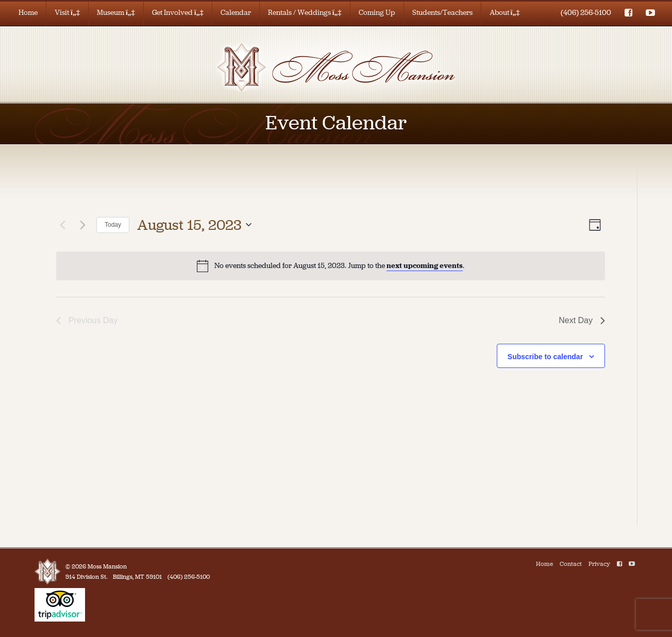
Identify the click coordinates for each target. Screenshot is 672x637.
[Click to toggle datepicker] (194, 225)
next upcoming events (425, 266)
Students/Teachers (442, 13)
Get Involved (178, 13)
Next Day (582, 320)
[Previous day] (62, 225)
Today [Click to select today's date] (113, 225)
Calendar (236, 13)
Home (28, 13)
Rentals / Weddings (305, 13)
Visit (67, 13)
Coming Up (377, 13)
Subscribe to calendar (545, 357)
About (505, 13)
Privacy (599, 564)
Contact (571, 564)
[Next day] (82, 225)
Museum (116, 13)
